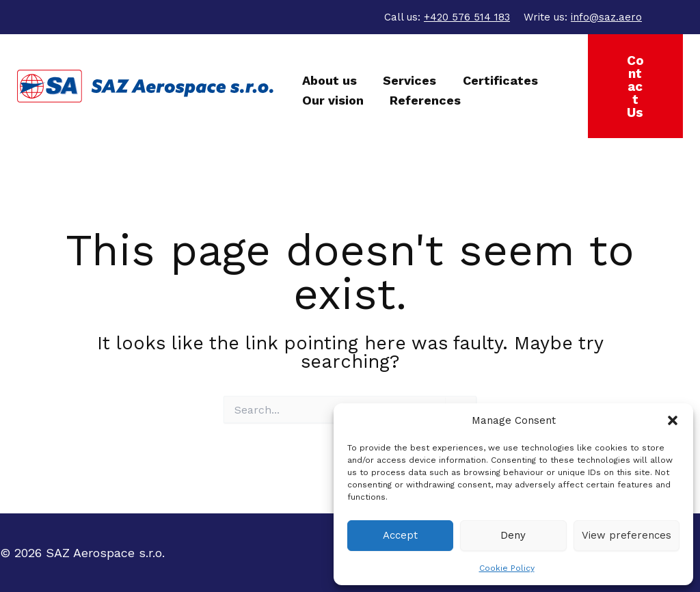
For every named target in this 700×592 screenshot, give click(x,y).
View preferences (627, 535)
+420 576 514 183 (467, 17)
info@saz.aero (606, 17)
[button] (673, 420)
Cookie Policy (507, 568)
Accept (400, 535)
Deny (513, 535)
